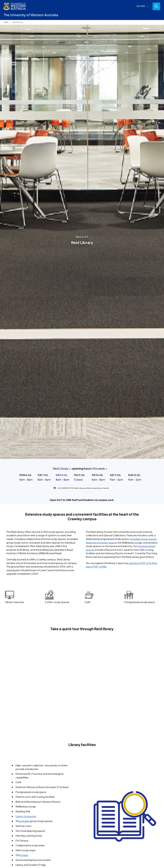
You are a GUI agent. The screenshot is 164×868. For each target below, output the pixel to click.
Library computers (26, 816)
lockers (24, 855)
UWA (6, 22)
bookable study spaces (143, 539)
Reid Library (18, 22)
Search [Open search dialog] (156, 6)
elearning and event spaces (101, 543)
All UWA (141, 6)
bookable (24, 821)
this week (100, 468)
